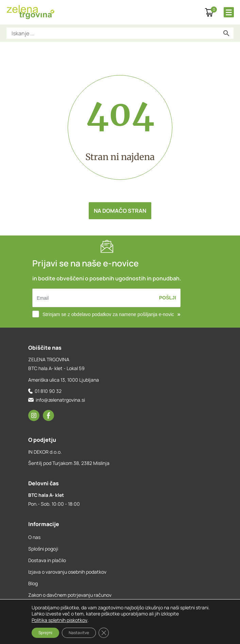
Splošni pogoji (43, 549)
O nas (34, 537)
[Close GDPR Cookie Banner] (104, 633)
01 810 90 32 (48, 391)
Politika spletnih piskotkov (59, 620)
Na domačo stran (120, 211)
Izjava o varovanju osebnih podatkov (67, 572)
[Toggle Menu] (229, 12)
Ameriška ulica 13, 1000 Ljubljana (64, 380)
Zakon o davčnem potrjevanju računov (70, 595)
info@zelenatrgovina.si (60, 400)
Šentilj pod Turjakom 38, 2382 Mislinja (69, 463)
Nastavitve (79, 633)
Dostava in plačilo (47, 560)
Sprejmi (45, 633)
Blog (33, 583)
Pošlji (168, 298)
